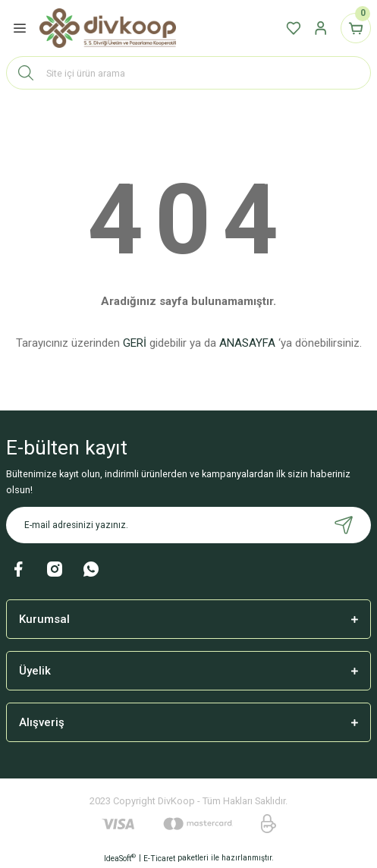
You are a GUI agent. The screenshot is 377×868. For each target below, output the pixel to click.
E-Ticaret (159, 859)
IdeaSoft (120, 858)
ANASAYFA (247, 343)
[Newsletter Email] (188, 525)
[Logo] (108, 28)
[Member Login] (321, 28)
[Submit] (344, 525)
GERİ (135, 343)
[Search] (188, 73)
